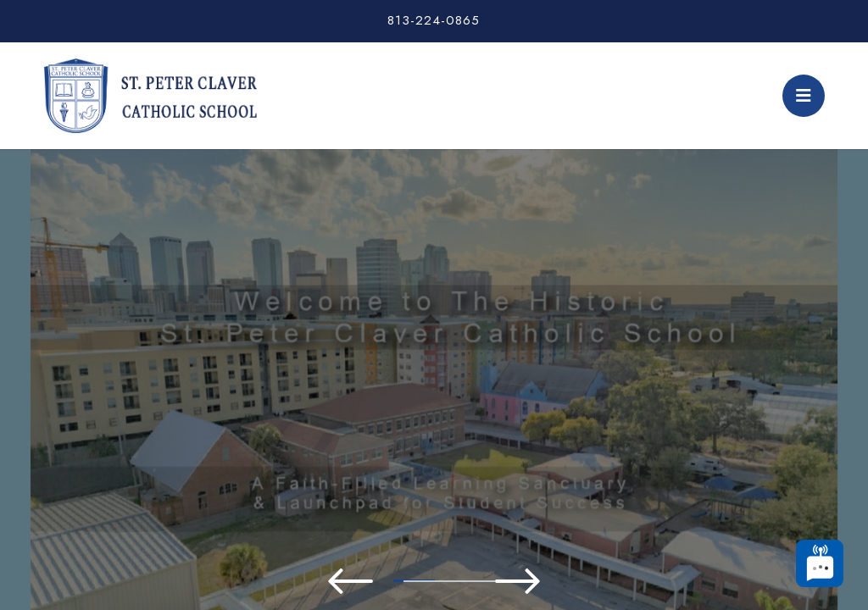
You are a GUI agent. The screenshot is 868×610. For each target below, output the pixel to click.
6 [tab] (510, 581)
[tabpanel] (434, 344)
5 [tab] (459, 581)
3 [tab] (358, 581)
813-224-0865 (434, 20)
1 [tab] (256, 581)
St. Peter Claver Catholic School (150, 96)
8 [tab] (612, 581)
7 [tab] (561, 581)
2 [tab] (307, 581)
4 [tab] (409, 581)
